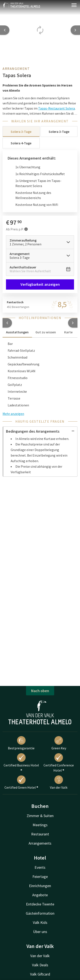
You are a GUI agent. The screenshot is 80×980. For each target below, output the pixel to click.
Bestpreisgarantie (21, 743)
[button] (7, 323)
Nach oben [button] (40, 691)
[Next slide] (75, 30)
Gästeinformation (40, 913)
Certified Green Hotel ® (21, 782)
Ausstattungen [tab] (17, 332)
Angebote (40, 895)
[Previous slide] (5, 30)
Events (40, 867)
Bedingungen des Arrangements (40, 431)
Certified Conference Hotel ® (59, 763)
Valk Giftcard (40, 974)
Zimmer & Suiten (40, 816)
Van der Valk (59, 782)
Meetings (40, 825)
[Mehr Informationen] (26, 229)
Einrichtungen (40, 886)
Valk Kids (40, 922)
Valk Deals (40, 965)
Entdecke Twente (40, 904)
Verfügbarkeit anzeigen (40, 284)
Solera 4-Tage (21, 143)
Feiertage (40, 877)
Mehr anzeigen (13, 414)
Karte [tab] (68, 332)
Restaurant (40, 834)
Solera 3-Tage (21, 132)
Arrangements (40, 843)
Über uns (40, 932)
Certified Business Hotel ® (21, 763)
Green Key (59, 743)
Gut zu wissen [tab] (46, 332)
